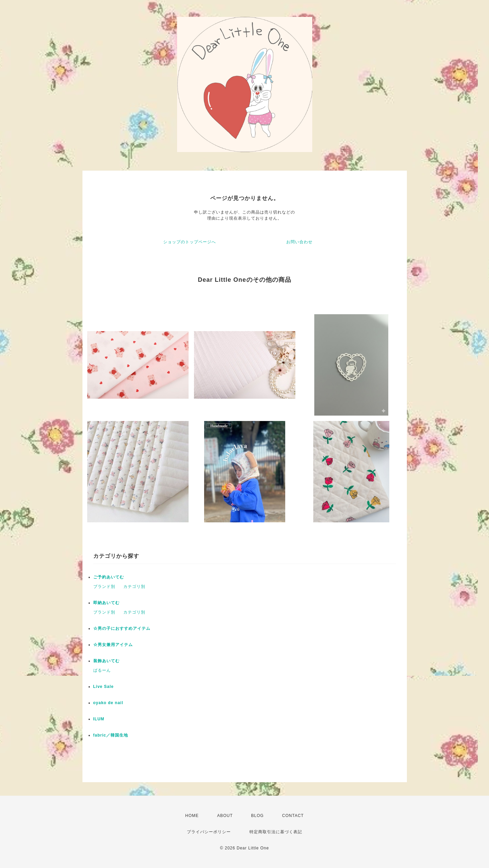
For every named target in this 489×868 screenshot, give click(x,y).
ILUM (99, 719)
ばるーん (102, 670)
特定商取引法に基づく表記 (276, 832)
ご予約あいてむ (109, 577)
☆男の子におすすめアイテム (122, 628)
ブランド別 (104, 587)
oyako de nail (108, 703)
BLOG (257, 816)
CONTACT (293, 816)
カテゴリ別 (134, 587)
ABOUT (225, 816)
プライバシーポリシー (209, 832)
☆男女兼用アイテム (113, 645)
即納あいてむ (106, 603)
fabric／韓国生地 (111, 735)
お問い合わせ (299, 242)
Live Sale (104, 687)
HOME (192, 816)
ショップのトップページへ (190, 242)
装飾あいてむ (106, 661)
